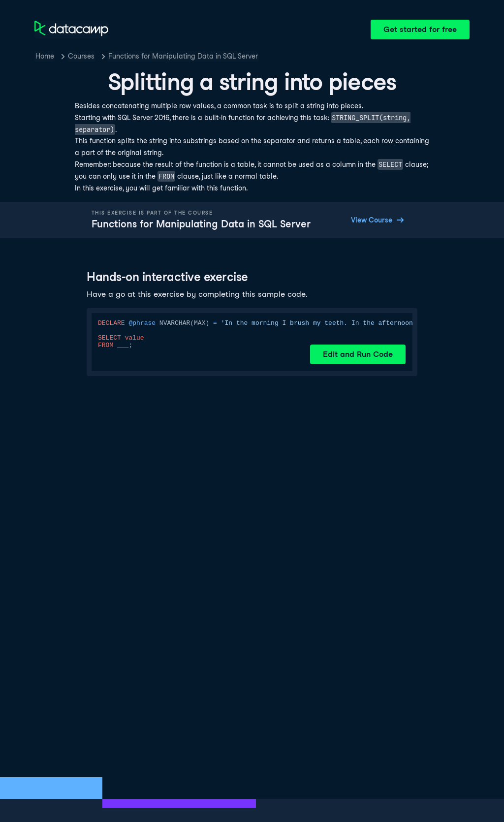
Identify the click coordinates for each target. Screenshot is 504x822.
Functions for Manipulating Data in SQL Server (183, 56)
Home (45, 56)
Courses (81, 56)
